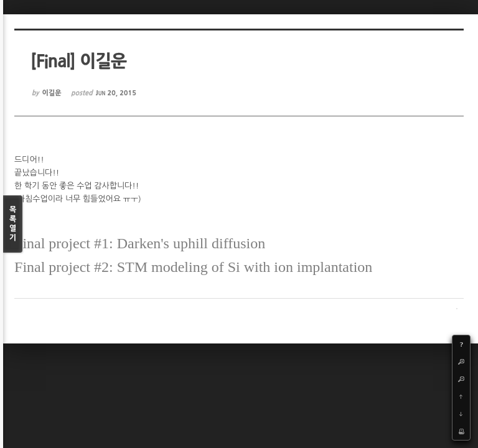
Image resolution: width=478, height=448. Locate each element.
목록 (13, 224)
